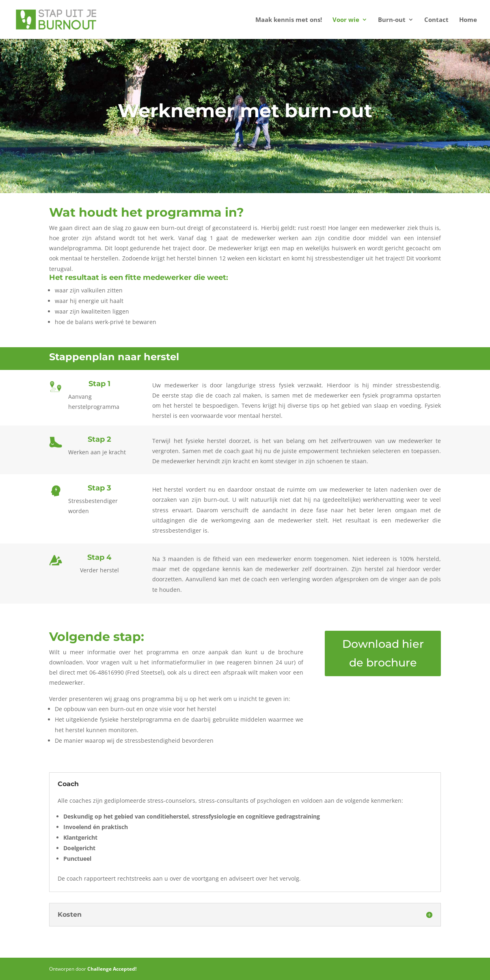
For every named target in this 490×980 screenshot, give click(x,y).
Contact (436, 20)
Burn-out (392, 20)
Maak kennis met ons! (289, 20)
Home (468, 20)
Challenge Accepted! (112, 969)
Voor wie (346, 20)
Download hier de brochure (383, 653)
